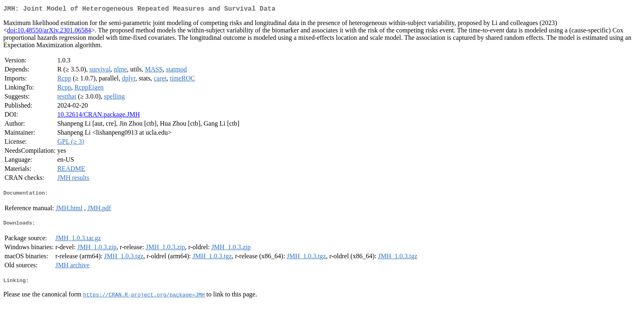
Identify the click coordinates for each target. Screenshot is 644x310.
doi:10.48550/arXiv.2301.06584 (49, 32)
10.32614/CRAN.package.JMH (98, 116)
